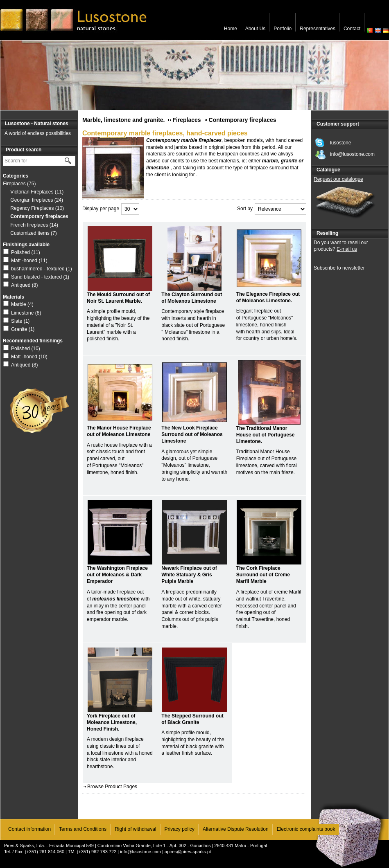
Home (231, 29)
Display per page (101, 209)
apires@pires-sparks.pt (188, 852)
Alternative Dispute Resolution (236, 829)
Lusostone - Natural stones (37, 124)
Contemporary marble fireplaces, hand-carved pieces (165, 133)
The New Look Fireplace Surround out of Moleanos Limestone (192, 434)
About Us (255, 29)
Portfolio (283, 29)
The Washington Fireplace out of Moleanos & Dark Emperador (117, 575)
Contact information (29, 829)
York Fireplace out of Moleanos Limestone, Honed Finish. (112, 722)
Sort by (245, 209)
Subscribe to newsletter (339, 268)
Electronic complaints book (306, 829)
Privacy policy (180, 829)
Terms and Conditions (83, 829)
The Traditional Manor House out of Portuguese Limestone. (266, 435)
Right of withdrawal (135, 829)
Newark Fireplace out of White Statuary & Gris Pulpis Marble (189, 575)
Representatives (318, 29)
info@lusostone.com (140, 852)
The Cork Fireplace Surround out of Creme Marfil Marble (263, 575)
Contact (352, 29)
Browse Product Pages (112, 787)
